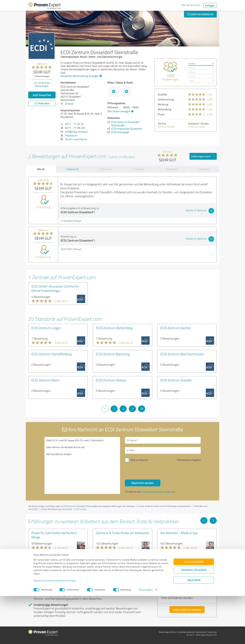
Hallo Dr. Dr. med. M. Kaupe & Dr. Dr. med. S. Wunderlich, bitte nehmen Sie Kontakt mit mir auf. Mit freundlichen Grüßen (82, 465)
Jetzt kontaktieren (200, 14)
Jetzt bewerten (42, 95)
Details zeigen (146, 638)
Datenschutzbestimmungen (62, 629)
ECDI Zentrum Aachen (176, 328)
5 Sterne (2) (72, 169)
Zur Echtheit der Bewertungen (42, 84)
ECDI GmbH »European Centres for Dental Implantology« (55, 288)
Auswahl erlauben (194, 618)
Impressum (39, 629)
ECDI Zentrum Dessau (111, 380)
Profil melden (81, 509)
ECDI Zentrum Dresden (176, 380)
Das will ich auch (191, 5)
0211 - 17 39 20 (74, 124)
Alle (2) (41, 169)
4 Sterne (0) (105, 169)
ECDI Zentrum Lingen (46, 328)
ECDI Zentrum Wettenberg (114, 328)
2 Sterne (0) (171, 169)
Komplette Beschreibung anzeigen (81, 76)
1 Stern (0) (204, 169)
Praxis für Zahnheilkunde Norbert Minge (54, 535)
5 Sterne (192, 64)
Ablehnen (194, 628)
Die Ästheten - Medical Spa (179, 533)
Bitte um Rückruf (139, 460)
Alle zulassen (194, 610)
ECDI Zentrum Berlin (45, 380)
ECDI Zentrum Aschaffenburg (52, 354)
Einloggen (210, 5)
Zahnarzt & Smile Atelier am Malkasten (123, 533)
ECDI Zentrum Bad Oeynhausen (182, 354)
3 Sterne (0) (138, 169)
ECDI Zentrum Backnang (113, 354)
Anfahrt (69, 104)
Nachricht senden (143, 483)
